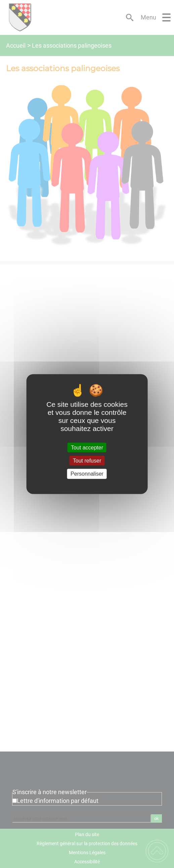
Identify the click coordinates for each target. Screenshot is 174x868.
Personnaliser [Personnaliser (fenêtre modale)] (87, 474)
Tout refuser (87, 461)
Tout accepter (87, 448)
